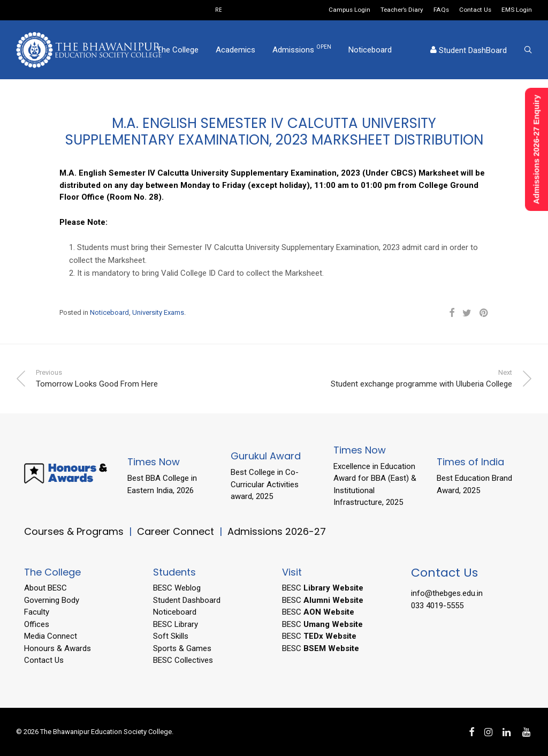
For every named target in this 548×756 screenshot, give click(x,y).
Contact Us (475, 10)
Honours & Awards (58, 648)
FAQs (441, 10)
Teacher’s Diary (402, 10)
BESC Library (176, 624)
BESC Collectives (183, 660)
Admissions (302, 49)
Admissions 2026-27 (277, 531)
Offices (37, 624)
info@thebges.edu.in (447, 593)
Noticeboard (370, 50)
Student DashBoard (469, 50)
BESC (323, 588)
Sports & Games (182, 648)
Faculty (37, 612)
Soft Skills (171, 636)
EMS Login (517, 10)
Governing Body (52, 600)
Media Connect (51, 636)
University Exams (158, 312)
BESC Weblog (177, 588)
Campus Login (349, 10)
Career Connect (177, 531)
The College (178, 50)
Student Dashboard (187, 600)
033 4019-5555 (437, 606)
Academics (235, 50)
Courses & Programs (74, 531)
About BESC (45, 588)
